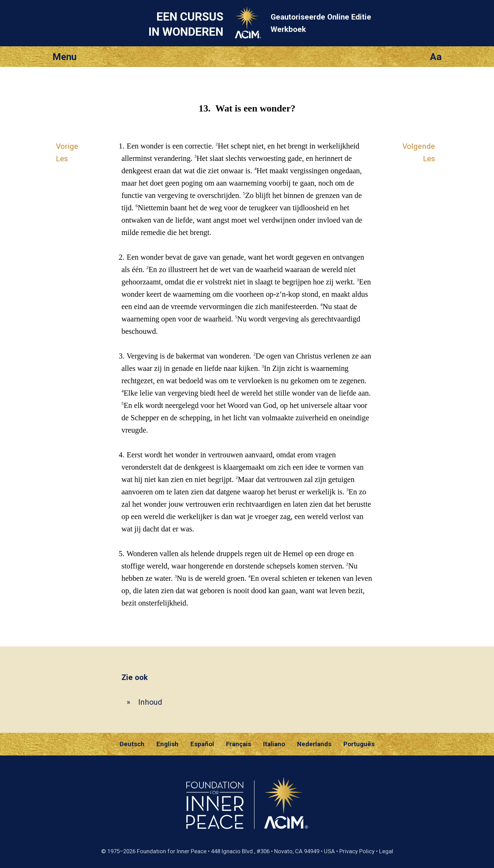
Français (239, 744)
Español (202, 744)
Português (359, 744)
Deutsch (132, 744)
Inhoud (150, 702)
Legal (386, 851)
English (167, 744)
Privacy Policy (357, 851)
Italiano (274, 744)
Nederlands (314, 744)
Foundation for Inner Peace (172, 851)
